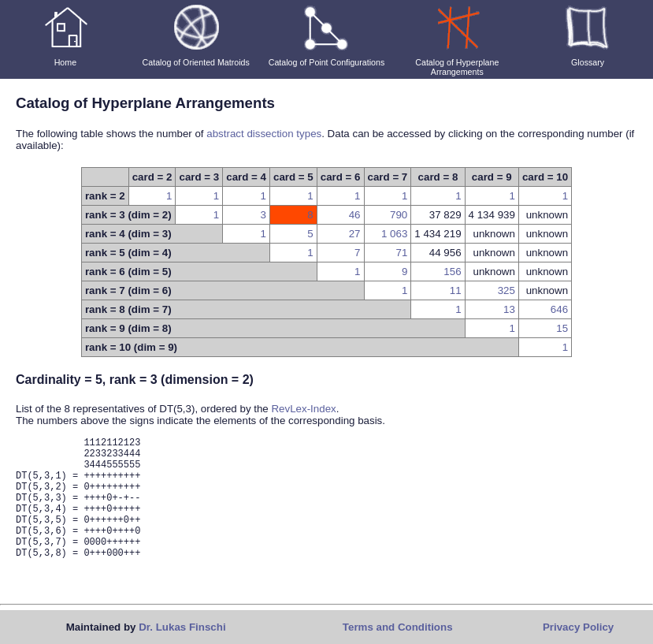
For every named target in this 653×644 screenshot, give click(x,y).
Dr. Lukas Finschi (182, 627)
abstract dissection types (264, 134)
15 (562, 328)
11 (456, 290)
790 (399, 215)
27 (355, 234)
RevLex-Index (303, 409)
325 (506, 290)
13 (509, 309)
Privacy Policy (578, 627)
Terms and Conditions (398, 627)
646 (559, 309)
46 (355, 215)
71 (401, 253)
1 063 (394, 234)
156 (452, 272)
